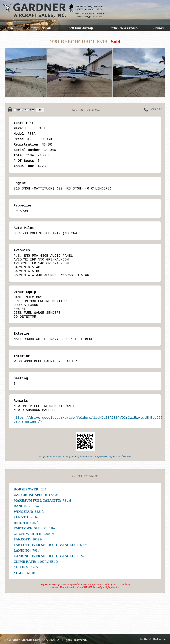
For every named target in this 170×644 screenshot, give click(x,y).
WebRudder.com (157, 639)
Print (40, 110)
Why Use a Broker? (125, 28)
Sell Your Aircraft (81, 28)
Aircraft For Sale (39, 28)
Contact (159, 28)
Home (9, 28)
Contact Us (156, 109)
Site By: (144, 639)
